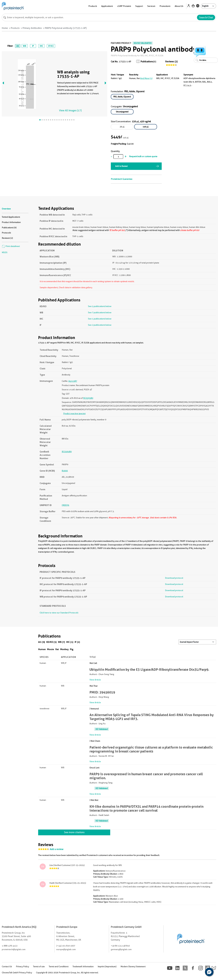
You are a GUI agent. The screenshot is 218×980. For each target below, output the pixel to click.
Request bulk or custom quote (143, 156)
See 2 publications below (100, 325)
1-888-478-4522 (10, 946)
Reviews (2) (171, 62)
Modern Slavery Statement (133, 967)
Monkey (64, 649)
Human (42, 649)
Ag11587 (73, 381)
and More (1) (146, 78)
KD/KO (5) (51, 642)
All (18, 46)
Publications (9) (9, 228)
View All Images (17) (70, 110)
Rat (57, 649)
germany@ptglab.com (121, 949)
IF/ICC (51, 46)
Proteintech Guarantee (122, 179)
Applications (107, 6)
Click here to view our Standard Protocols (59, 613)
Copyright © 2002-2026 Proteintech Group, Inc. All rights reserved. (67, 973)
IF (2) (77, 642)
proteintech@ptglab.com (14, 949)
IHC (41, 46)
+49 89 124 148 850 (120, 946)
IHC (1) (70, 642)
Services (151, 6)
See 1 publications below (100, 319)
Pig (72, 649)
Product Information (11, 222)
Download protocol (174, 578)
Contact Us (7, 967)
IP (33, 46)
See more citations (74, 832)
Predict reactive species (74, 413)
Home (5, 28)
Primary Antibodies (32, 28)
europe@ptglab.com (66, 949)
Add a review (57, 849)
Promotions (165, 6)
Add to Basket (121, 166)
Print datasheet (11, 246)
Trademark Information (83, 967)
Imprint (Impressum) (107, 967)
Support (139, 6)
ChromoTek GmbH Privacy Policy (17, 973)
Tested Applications (11, 217)
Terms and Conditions (59, 967)
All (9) (42, 642)
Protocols (6, 233)
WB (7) (61, 642)
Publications (147, 62)
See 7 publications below (100, 312)
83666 (65, 471)
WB (25, 46)
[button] (209, 972)
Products (93, 6)
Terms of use (39, 967)
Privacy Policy (22, 967)
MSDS (5, 252)
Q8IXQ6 (65, 505)
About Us (179, 6)
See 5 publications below (100, 306)
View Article (95, 680)
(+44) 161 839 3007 (66, 946)
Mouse (51, 649)
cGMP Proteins (124, 6)
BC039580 (88, 398)
